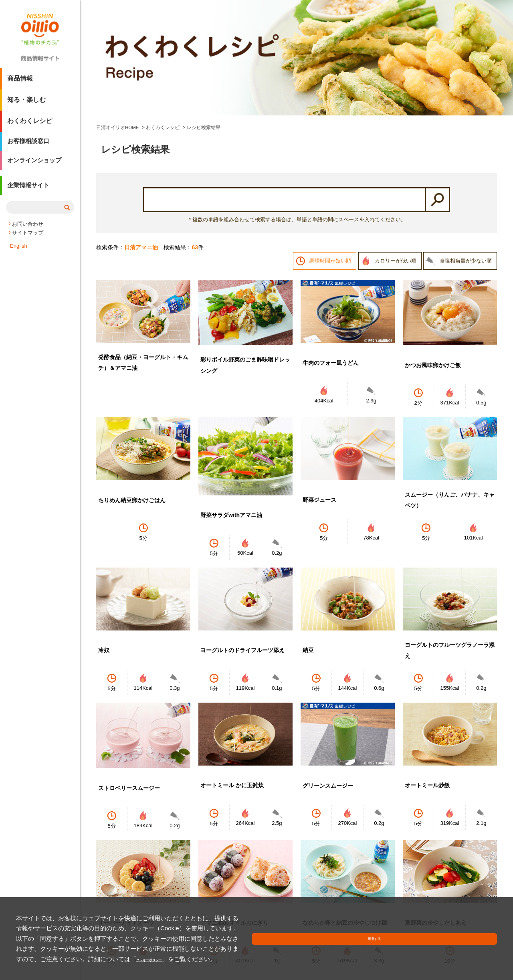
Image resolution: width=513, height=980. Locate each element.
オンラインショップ (36, 167)
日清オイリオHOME (118, 19)
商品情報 (20, 82)
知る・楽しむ (26, 103)
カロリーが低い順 (396, 153)
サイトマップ (28, 239)
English (19, 253)
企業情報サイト (30, 194)
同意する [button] (478, 950)
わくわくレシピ (30, 124)
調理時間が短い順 (330, 153)
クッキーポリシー (184, 959)
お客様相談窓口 (30, 145)
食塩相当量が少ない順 (466, 153)
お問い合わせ (28, 231)
